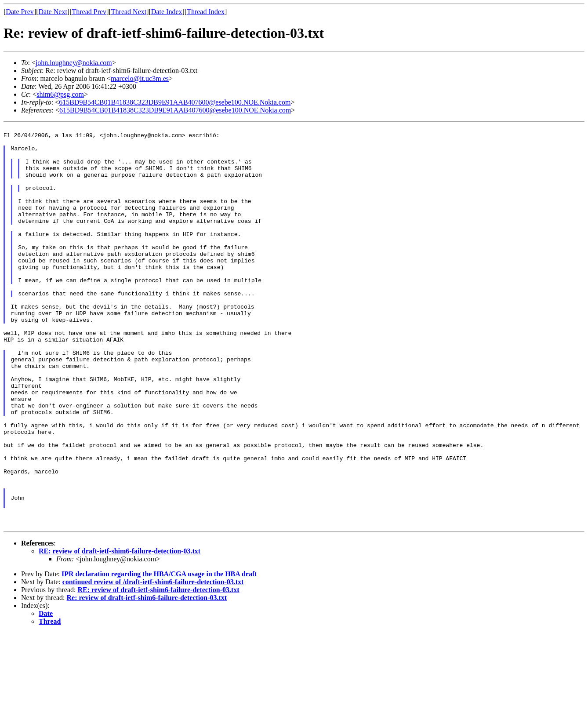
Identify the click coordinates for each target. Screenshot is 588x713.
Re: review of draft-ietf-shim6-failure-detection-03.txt (147, 678)
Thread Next (129, 12)
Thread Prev (89, 12)
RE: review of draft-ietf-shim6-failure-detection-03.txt (120, 631)
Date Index (167, 12)
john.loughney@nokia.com (74, 63)
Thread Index (206, 12)
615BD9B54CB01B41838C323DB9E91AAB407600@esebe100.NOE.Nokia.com (175, 102)
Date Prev (20, 12)
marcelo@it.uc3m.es (140, 78)
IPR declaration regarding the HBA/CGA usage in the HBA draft (159, 654)
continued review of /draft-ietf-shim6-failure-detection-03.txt (153, 662)
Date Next (53, 12)
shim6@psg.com (60, 94)
